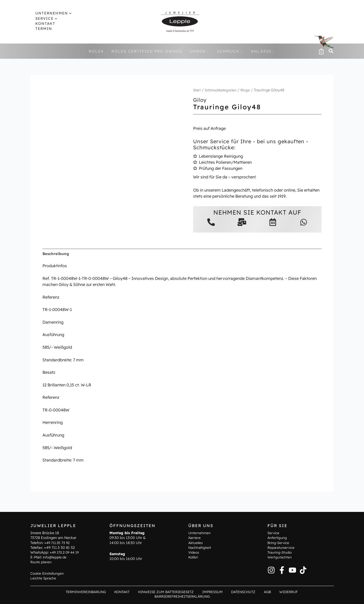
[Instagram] (271, 574)
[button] (65, 13)
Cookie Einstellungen (48, 577)
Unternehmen (200, 537)
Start (197, 90)
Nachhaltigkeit (201, 552)
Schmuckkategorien (223, 90)
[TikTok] (303, 574)
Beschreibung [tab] (56, 254)
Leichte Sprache (44, 582)
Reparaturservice (282, 552)
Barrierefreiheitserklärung (294, 596)
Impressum (183, 596)
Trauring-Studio (281, 557)
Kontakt (96, 596)
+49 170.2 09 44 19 (66, 557)
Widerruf (249, 596)
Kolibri (194, 561)
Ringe (249, 90)
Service (274, 537)
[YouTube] (292, 574)
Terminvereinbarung (62, 596)
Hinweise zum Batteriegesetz (138, 596)
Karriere (195, 542)
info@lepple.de (55, 561)
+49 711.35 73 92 (58, 547)
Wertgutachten (280, 561)
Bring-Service (279, 547)
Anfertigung (277, 542)
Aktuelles (196, 547)
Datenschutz (211, 596)
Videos (194, 557)
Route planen (41, 566)
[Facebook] (282, 574)
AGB (232, 596)
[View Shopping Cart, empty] (321, 51)
